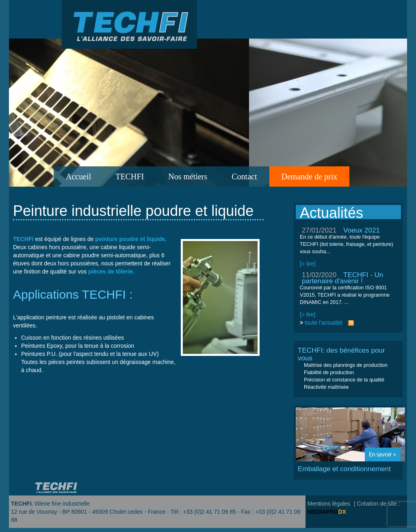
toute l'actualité (324, 323)
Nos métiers (188, 177)
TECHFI (130, 177)
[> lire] (308, 264)
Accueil (78, 177)
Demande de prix (310, 177)
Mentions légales (329, 504)
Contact (244, 177)
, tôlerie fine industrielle (50, 504)
